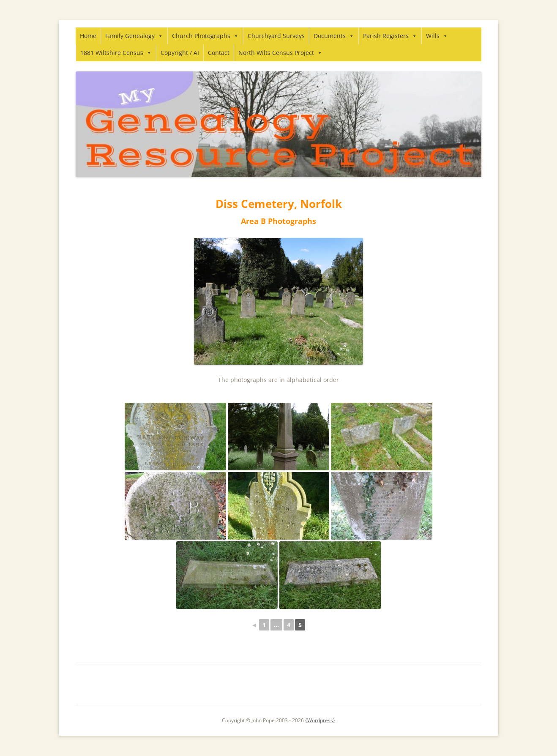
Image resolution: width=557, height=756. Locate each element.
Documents (334, 36)
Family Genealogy (134, 36)
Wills (437, 36)
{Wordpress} (320, 720)
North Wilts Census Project (280, 53)
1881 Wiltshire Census (116, 53)
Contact (219, 53)
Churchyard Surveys (276, 36)
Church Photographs (205, 36)
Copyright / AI (180, 53)
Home (88, 36)
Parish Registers (390, 36)
